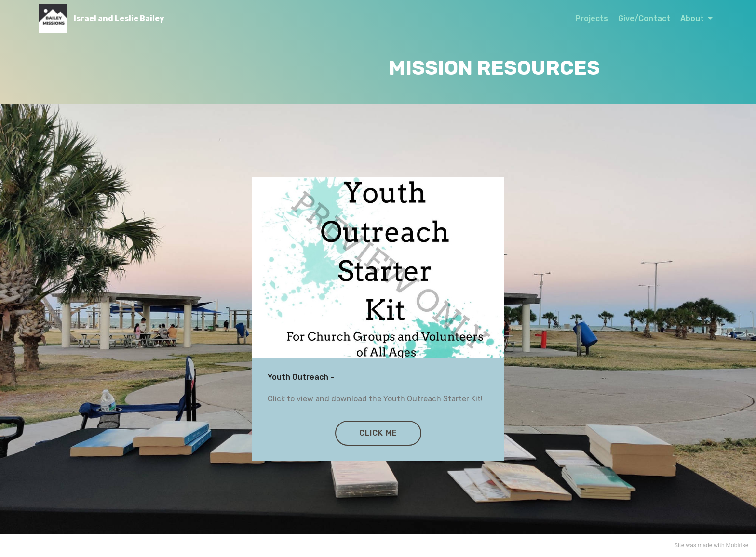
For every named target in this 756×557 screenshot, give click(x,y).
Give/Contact (644, 19)
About (693, 19)
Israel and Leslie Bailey (119, 19)
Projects (592, 19)
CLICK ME (378, 433)
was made (699, 545)
